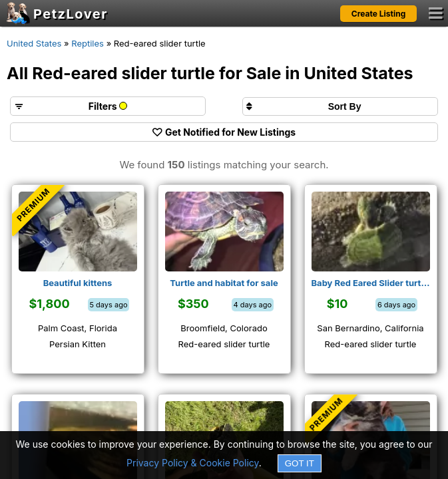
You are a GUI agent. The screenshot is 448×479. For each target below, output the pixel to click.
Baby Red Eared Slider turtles (371, 283)
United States (34, 43)
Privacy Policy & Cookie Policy (193, 463)
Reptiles (88, 43)
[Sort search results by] (340, 106)
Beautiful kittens (78, 283)
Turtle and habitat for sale (224, 283)
